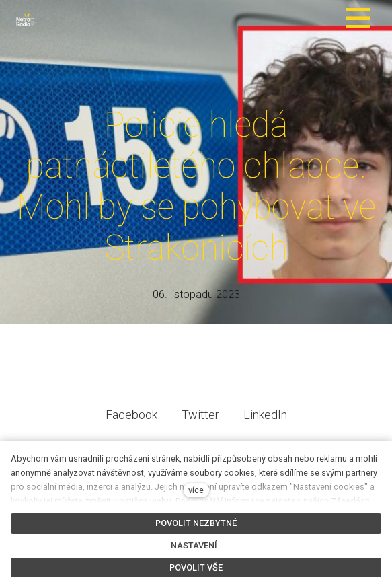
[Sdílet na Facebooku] (131, 424)
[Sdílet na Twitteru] (200, 424)
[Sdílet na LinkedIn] (265, 424)
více (196, 490)
